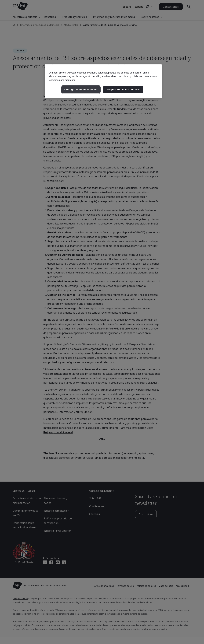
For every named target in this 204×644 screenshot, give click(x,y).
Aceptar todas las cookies (123, 89)
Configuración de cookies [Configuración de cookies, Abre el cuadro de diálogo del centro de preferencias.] (81, 89)
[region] (103, 81)
